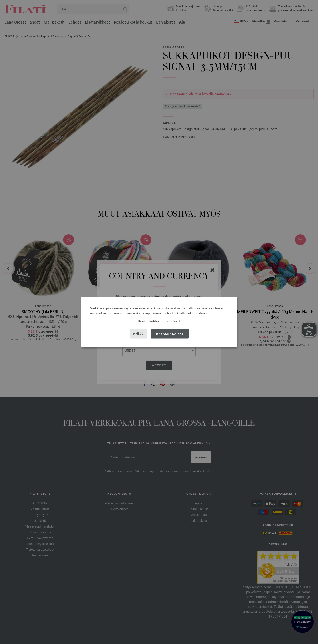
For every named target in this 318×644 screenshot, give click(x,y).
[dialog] (159, 322)
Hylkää (138, 334)
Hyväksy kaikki (170, 334)
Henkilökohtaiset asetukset (159, 321)
